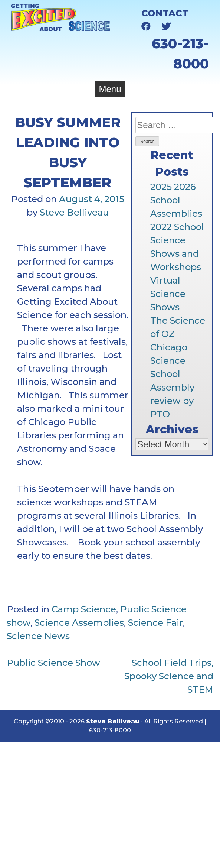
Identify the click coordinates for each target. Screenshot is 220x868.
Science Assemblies (79, 623)
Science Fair (155, 623)
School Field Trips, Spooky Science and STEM (169, 676)
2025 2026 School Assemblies (176, 200)
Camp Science (84, 609)
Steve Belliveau (74, 212)
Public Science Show (53, 663)
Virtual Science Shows (168, 294)
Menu (110, 89)
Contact (165, 13)
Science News (38, 636)
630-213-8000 (110, 730)
